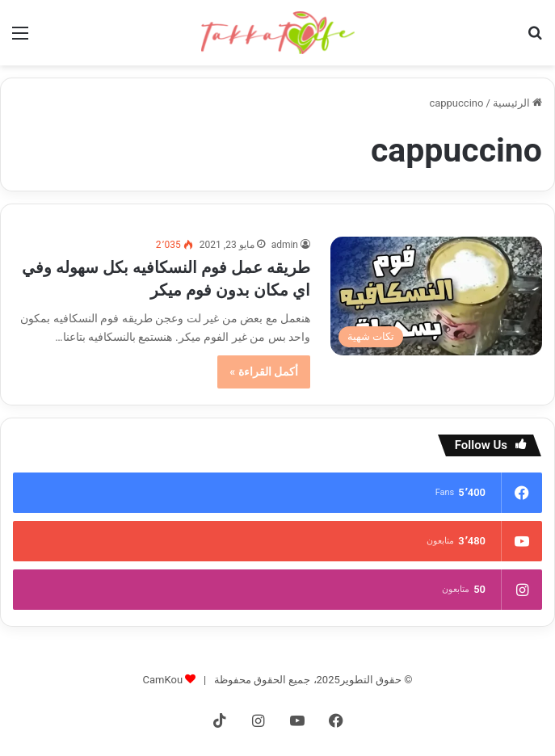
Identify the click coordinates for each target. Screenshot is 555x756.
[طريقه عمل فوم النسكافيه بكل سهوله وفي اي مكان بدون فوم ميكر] (436, 296)
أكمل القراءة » (264, 372)
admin (285, 245)
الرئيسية (517, 103)
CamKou (163, 680)
